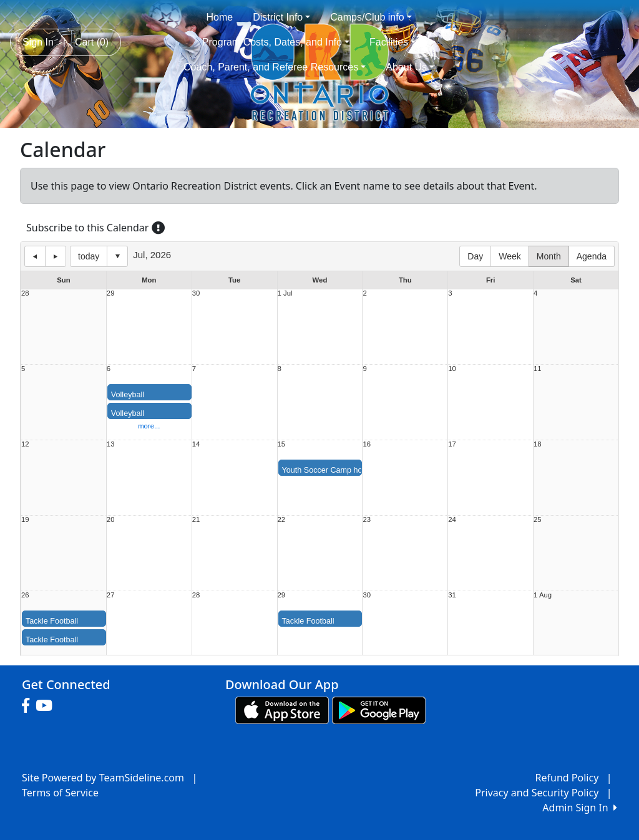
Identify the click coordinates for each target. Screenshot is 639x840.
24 (452, 520)
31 (452, 595)
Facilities (393, 42)
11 (538, 369)
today (89, 256)
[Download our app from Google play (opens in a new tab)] (379, 709)
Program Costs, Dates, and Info (276, 42)
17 (452, 444)
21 (196, 520)
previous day (35, 256)
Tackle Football (52, 621)
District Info (281, 17)
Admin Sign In (580, 808)
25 (538, 520)
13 (111, 444)
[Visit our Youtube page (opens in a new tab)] (47, 706)
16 (367, 444)
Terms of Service (60, 793)
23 (367, 520)
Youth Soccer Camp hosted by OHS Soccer (358, 470)
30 (196, 293)
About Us (410, 67)
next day (56, 256)
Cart (92, 42)
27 (111, 595)
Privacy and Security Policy (537, 793)
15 (282, 444)
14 (196, 444)
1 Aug (543, 595)
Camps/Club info (371, 17)
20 (111, 520)
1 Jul (285, 293)
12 (25, 444)
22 (282, 520)
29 (111, 293)
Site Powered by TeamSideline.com (103, 778)
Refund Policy (567, 778)
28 (25, 293)
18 (538, 444)
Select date (117, 256)
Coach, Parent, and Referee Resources (275, 67)
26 (25, 595)
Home (220, 17)
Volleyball (128, 395)
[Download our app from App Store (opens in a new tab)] (282, 709)
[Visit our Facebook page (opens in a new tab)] (29, 706)
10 (452, 369)
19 (25, 520)
